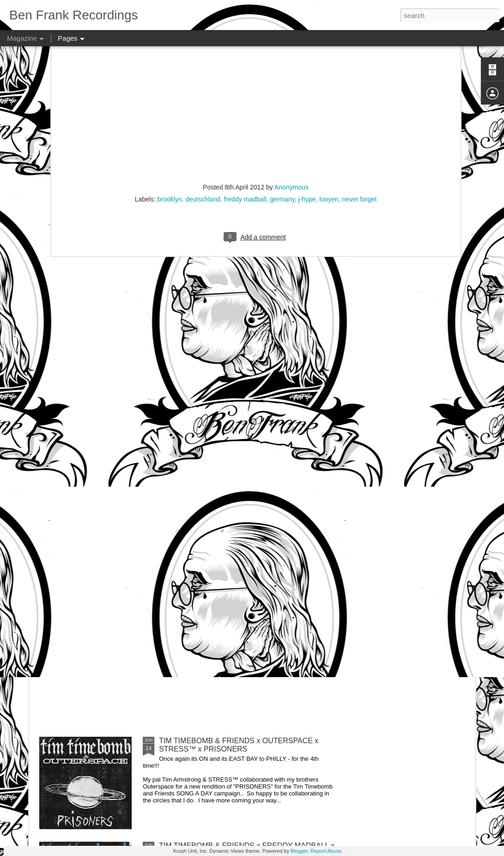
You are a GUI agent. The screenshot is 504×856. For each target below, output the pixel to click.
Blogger (299, 851)
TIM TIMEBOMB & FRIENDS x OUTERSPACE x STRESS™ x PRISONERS (239, 745)
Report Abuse (326, 851)
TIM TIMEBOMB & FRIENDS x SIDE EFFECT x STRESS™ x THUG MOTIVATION (237, 535)
